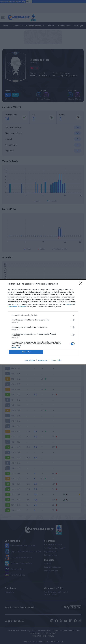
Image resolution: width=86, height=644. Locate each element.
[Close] (81, 284)
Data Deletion (30, 360)
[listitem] (43, 315)
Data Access (43, 360)
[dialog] (43, 322)
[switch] (73, 320)
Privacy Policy (56, 360)
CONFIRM (26, 352)
